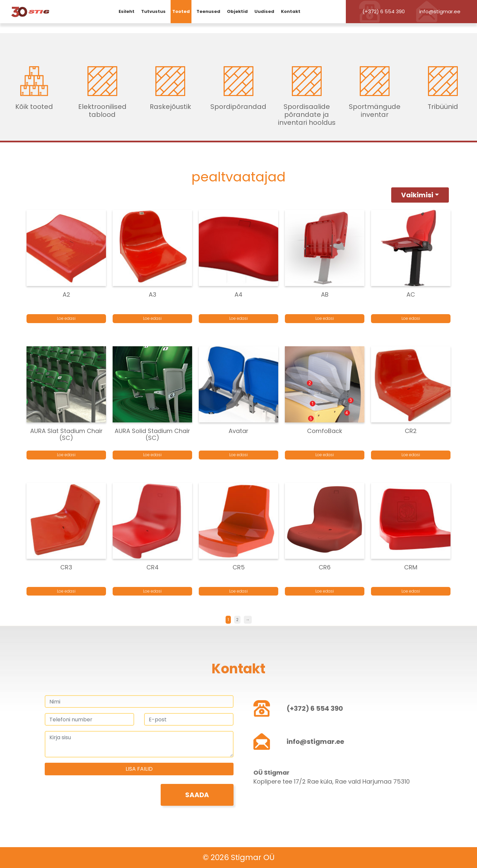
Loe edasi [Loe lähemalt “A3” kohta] (152, 318)
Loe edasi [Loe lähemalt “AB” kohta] (325, 318)
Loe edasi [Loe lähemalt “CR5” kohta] (238, 591)
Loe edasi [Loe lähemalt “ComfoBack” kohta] (325, 455)
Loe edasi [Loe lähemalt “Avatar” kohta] (238, 455)
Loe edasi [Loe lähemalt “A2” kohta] (66, 318)
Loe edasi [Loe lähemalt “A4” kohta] (238, 318)
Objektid (237, 11)
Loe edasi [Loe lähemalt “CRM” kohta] (411, 591)
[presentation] (95, 797)
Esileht (127, 11)
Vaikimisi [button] (417, 195)
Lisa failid (139, 769)
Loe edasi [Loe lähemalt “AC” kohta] (411, 318)
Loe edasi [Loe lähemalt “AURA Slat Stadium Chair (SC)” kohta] (66, 455)
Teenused (208, 11)
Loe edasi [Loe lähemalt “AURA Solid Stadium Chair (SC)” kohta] (152, 455)
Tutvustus (153, 11)
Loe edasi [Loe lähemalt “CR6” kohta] (325, 591)
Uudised (264, 11)
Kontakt (291, 11)
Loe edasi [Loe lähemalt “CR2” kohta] (411, 455)
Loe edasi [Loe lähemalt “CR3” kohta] (66, 591)
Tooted (181, 11)
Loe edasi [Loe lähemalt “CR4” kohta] (152, 591)
